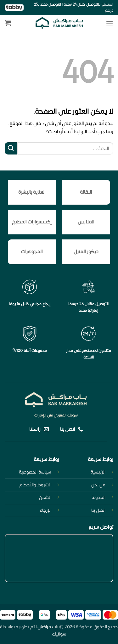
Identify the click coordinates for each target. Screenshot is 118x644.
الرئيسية (98, 472)
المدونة (98, 497)
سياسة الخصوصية (35, 472)
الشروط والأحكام (35, 485)
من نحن (98, 485)
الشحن (45, 497)
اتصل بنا (98, 510)
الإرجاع (45, 510)
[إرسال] (11, 148)
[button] (110, 23)
